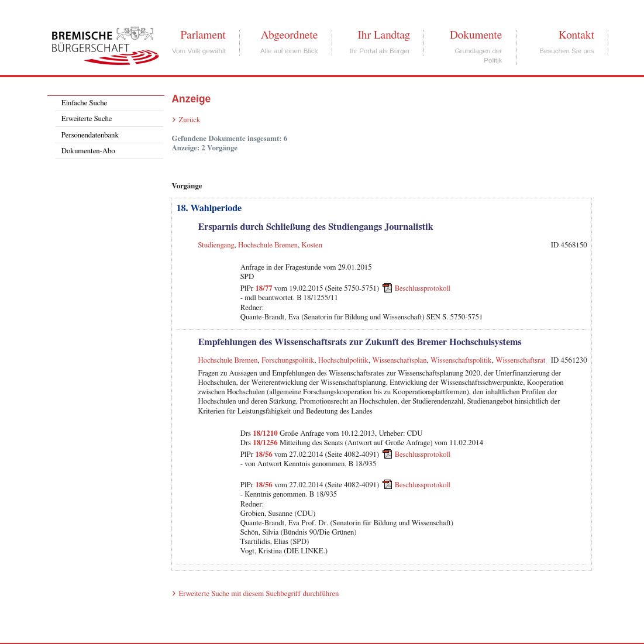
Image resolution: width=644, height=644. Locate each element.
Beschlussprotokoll (423, 289)
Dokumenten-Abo (88, 151)
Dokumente (476, 35)
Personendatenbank (90, 135)
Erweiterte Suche (87, 119)
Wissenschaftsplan (399, 361)
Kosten (312, 245)
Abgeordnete (290, 35)
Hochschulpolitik (343, 361)
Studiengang (216, 245)
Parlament (203, 35)
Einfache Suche (84, 103)
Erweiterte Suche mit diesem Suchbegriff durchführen (259, 594)
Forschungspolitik (288, 361)
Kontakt (576, 35)
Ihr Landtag (383, 35)
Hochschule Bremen (268, 245)
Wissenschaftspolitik (461, 361)
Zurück (189, 120)
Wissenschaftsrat (520, 361)
